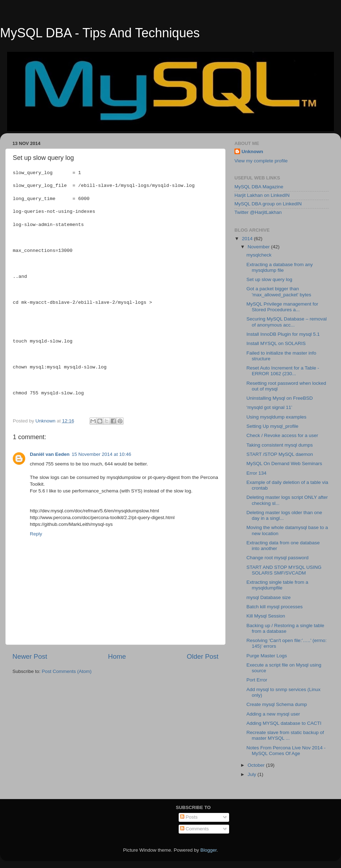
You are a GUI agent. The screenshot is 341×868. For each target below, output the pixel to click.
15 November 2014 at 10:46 (101, 454)
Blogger (209, 850)
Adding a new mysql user (273, 714)
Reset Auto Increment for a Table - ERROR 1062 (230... (283, 371)
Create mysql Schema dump (277, 704)
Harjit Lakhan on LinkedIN (262, 195)
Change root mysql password (278, 558)
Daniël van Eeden (50, 454)
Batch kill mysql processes (275, 607)
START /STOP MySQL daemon (280, 454)
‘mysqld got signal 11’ (269, 407)
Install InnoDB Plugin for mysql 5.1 (283, 334)
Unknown (252, 152)
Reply (36, 534)
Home (117, 656)
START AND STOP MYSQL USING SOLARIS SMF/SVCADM (284, 570)
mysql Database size (269, 597)
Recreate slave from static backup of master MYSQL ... (285, 735)
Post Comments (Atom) (67, 671)
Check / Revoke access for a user (282, 435)
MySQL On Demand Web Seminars (284, 463)
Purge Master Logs (267, 656)
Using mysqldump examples (277, 417)
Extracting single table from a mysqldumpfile (277, 585)
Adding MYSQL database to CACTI (284, 723)
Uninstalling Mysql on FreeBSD (280, 398)
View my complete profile (261, 161)
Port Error (257, 680)
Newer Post (30, 656)
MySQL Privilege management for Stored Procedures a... (282, 307)
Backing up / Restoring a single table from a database (285, 628)
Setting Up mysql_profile (272, 426)
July (253, 774)
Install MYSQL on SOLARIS (276, 343)
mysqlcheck (259, 255)
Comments (194, 829)
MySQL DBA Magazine (259, 187)
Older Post (203, 656)
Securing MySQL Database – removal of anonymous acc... (287, 322)
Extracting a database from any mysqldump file (280, 267)
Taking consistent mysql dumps (280, 445)
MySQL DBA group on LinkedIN (268, 204)
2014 (248, 239)
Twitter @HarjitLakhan (258, 212)
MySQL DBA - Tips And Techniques (100, 33)
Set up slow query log (269, 279)
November (259, 247)
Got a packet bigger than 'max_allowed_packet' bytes (279, 292)
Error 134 (256, 473)
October (257, 765)
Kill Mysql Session (266, 616)
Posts (189, 817)
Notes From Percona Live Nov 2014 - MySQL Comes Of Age (286, 751)
